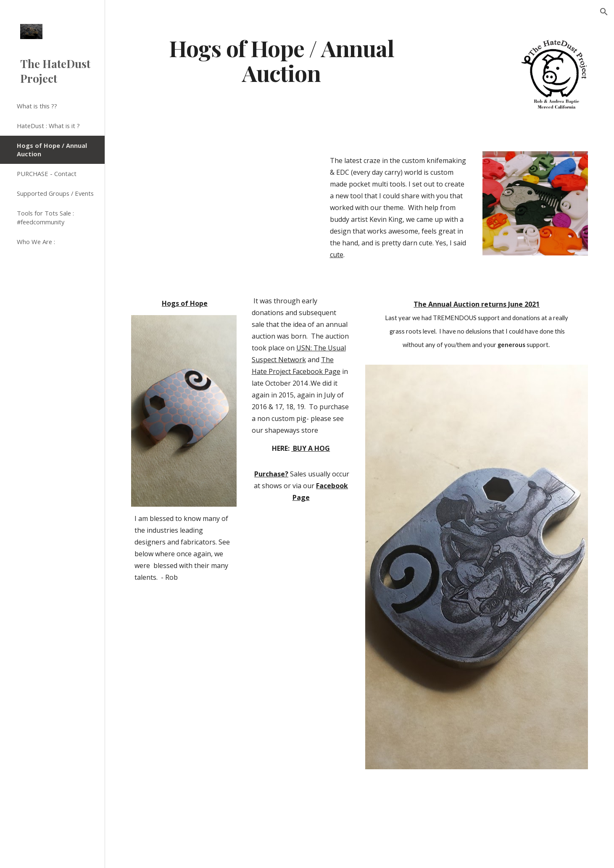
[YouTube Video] (223, 203)
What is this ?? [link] (37, 106)
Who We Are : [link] (36, 242)
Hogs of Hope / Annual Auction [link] (52, 150)
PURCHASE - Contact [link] (47, 174)
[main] (281, 60)
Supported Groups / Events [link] (55, 193)
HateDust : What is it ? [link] (48, 126)
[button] (604, 12)
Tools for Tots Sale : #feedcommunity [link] (45, 217)
